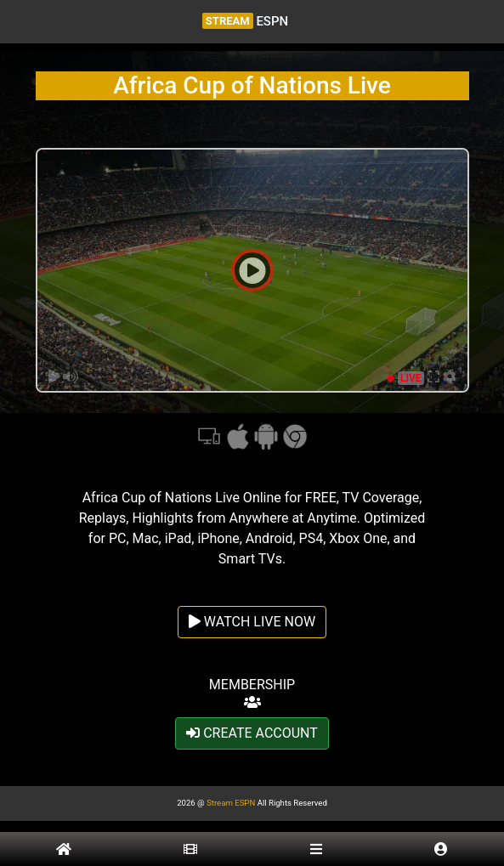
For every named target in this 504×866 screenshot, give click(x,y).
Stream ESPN (231, 803)
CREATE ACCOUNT (252, 733)
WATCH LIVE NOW (252, 622)
